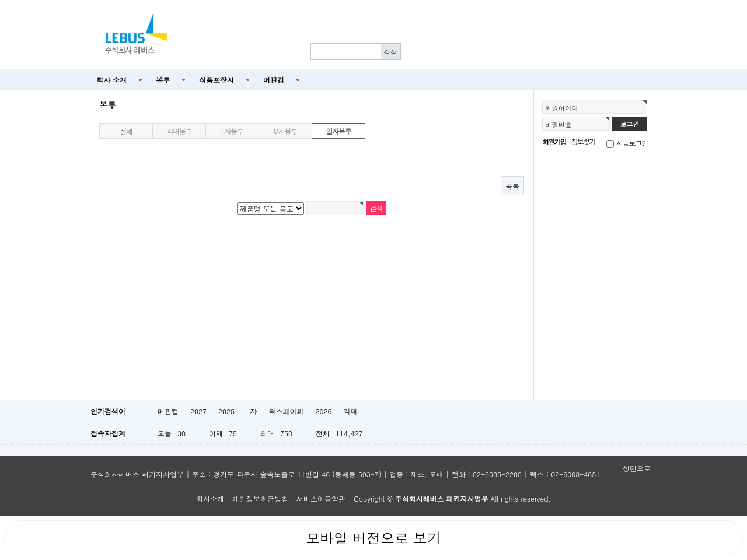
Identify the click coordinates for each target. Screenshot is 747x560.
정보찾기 (583, 141)
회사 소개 (111, 80)
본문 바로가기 (0, 70)
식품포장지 (217, 80)
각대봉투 (179, 131)
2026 (323, 411)
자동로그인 (632, 143)
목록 (512, 186)
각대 (350, 411)
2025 (226, 411)
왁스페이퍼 (286, 411)
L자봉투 (232, 131)
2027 (198, 411)
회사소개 (210, 498)
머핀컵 (274, 80)
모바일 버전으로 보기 (373, 538)
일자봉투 (338, 131)
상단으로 (637, 468)
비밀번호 (558, 125)
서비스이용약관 (321, 498)
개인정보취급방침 (260, 498)
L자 (252, 411)
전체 (126, 131)
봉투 (163, 80)
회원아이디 (562, 108)
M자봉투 (286, 131)
